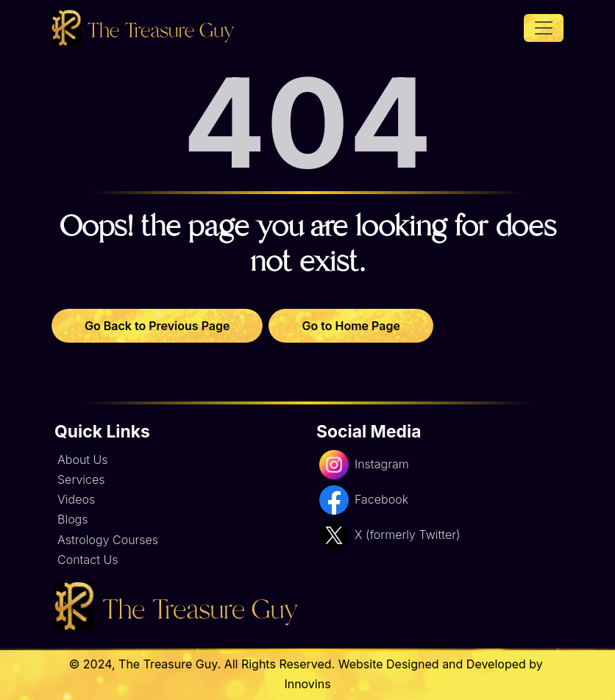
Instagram (364, 465)
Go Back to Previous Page (157, 326)
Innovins (307, 684)
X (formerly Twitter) (390, 535)
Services (81, 479)
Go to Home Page (351, 326)
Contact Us (88, 560)
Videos (76, 499)
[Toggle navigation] (544, 28)
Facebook (364, 500)
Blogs (73, 519)
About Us (83, 460)
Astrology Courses (108, 540)
